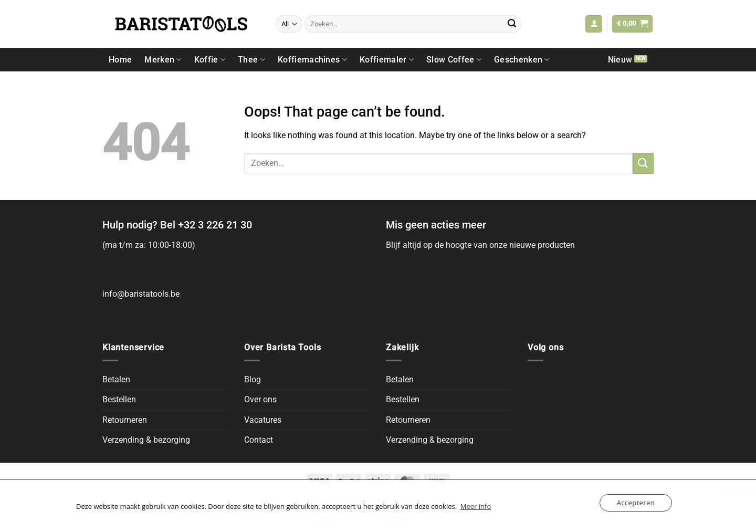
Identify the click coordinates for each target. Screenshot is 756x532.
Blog (253, 379)
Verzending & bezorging (146, 440)
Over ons (260, 399)
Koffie (210, 60)
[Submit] (512, 24)
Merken (163, 60)
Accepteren (636, 503)
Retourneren (125, 420)
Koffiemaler (387, 60)
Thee (251, 60)
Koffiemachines (312, 60)
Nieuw (620, 60)
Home (120, 60)
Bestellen (119, 399)
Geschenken (522, 60)
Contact (259, 440)
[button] (594, 24)
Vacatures (263, 420)
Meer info (476, 506)
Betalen (116, 379)
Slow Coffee (454, 60)
